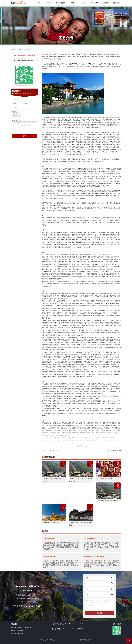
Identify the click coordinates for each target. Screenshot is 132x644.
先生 (14, 104)
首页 (39, 3)
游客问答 (21, 634)
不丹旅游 (47, 3)
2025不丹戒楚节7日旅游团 (50, 523)
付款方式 (21, 628)
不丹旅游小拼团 (60, 3)
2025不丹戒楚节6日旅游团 (104, 479)
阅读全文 (81, 445)
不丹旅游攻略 (94, 3)
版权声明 (21, 631)
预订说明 (13, 634)
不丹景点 (82, 3)
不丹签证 (72, 3)
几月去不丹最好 (89, 539)
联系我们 (13, 631)
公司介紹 (13, 628)
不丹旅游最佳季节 (52, 450)
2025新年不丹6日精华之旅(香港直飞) (107, 501)
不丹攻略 (19, 49)
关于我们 (106, 3)
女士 (26, 104)
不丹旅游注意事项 (116, 450)
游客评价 (28, 628)
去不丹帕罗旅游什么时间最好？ (95, 557)
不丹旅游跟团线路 (49, 457)
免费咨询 (116, 3)
